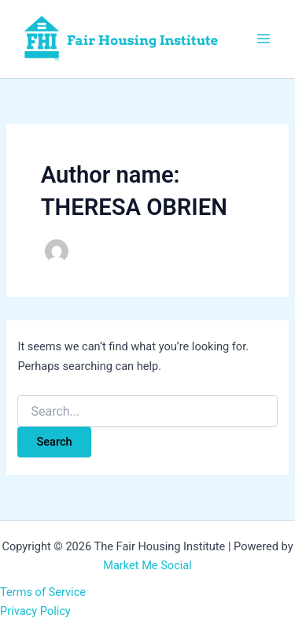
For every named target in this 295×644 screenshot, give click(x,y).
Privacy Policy (35, 611)
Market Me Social (147, 565)
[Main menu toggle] (264, 39)
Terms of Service (43, 592)
